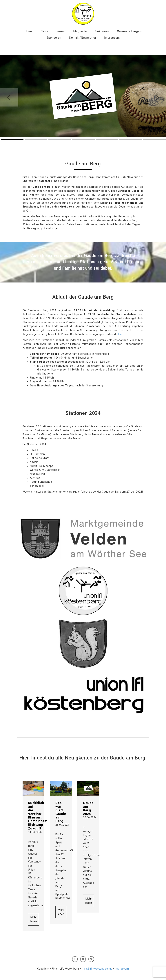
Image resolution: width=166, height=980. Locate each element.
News (44, 31)
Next (157, 97)
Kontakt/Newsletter (83, 38)
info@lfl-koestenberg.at (97, 969)
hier (120, 334)
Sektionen (102, 31)
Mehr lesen (34, 919)
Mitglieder (80, 31)
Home (29, 31)
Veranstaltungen (129, 31)
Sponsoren (54, 38)
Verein (61, 31)
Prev (9, 97)
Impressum (112, 38)
